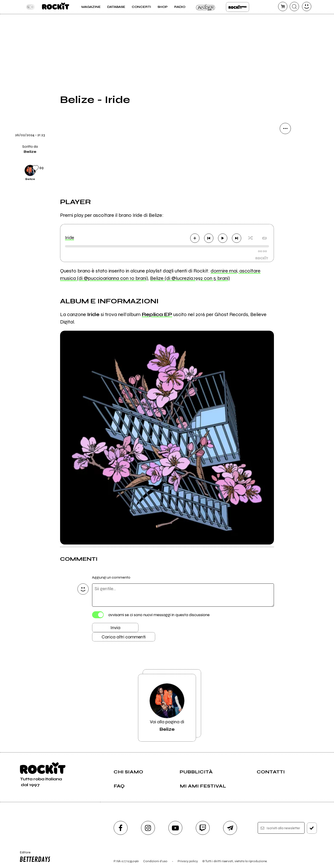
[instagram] (148, 828)
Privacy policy (188, 861)
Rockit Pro (238, 7)
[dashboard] (307, 6)
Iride (69, 238)
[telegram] (230, 828)
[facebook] (121, 828)
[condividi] (285, 128)
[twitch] (203, 828)
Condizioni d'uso (155, 861)
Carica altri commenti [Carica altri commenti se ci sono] (124, 637)
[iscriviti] (312, 828)
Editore (34, 857)
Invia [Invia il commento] (115, 628)
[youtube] (175, 828)
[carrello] (283, 6)
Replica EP (157, 314)
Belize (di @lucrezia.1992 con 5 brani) (190, 278)
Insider (206, 7)
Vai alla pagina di (167, 708)
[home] (56, 7)
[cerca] (294, 6)
